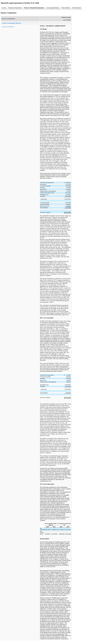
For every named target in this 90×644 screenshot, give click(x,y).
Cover (4, 8)
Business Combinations (8, 27)
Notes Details (77, 8)
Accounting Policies (53, 8)
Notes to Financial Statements (34, 8)
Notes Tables (66, 8)
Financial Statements (15, 8)
